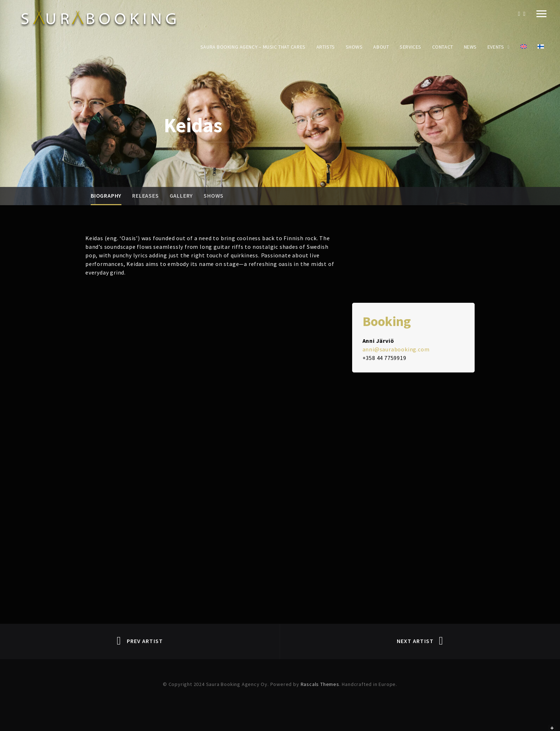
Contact (443, 47)
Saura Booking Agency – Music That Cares (253, 47)
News (470, 47)
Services (410, 47)
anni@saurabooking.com (396, 349)
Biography (106, 196)
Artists (326, 47)
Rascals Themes (320, 684)
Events (496, 47)
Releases (145, 196)
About (381, 47)
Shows (354, 47)
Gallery (181, 196)
